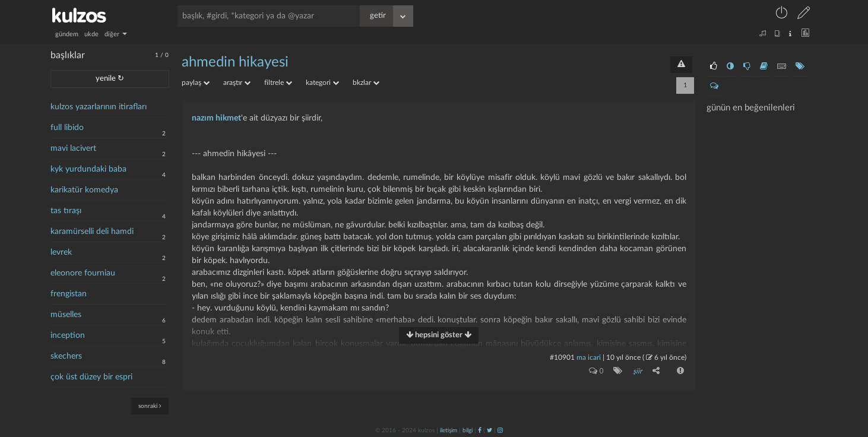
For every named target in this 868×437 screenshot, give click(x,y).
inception (68, 335)
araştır (237, 83)
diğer (116, 34)
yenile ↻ (110, 79)
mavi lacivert (73, 148)
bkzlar (366, 83)
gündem (67, 34)
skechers (66, 356)
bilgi (468, 429)
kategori (322, 83)
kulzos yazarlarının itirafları (99, 107)
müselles (66, 315)
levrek (61, 252)
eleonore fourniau (83, 273)
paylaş (196, 83)
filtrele (278, 83)
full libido (67, 128)
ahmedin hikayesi (235, 62)
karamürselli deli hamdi (92, 232)
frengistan (69, 294)
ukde (91, 34)
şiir (637, 371)
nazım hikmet (216, 118)
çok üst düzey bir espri (91, 377)
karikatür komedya (84, 190)
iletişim (449, 429)
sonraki (150, 406)
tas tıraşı (66, 211)
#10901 (562, 357)
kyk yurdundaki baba (88, 169)
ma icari (589, 357)
